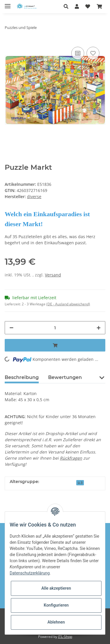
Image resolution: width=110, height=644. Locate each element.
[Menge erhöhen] (99, 328)
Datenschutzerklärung (30, 573)
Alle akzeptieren (56, 588)
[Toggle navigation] (8, 4)
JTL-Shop (65, 637)
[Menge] (55, 328)
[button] (68, 6)
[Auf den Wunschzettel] (93, 53)
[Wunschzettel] (88, 6)
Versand (53, 275)
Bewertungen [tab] (65, 377)
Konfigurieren (56, 605)
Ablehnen (56, 622)
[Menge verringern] (11, 328)
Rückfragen (71, 458)
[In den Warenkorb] (55, 345)
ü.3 (80, 483)
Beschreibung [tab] (22, 377)
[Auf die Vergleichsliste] (78, 53)
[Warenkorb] (99, 6)
